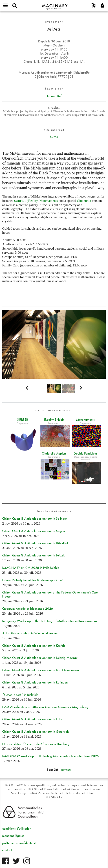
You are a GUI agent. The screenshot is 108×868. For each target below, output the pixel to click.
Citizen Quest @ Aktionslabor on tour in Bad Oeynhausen (41, 670)
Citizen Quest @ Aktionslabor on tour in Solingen (35, 519)
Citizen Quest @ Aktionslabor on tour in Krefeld (34, 646)
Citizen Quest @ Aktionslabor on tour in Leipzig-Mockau (40, 658)
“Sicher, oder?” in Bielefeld (20, 695)
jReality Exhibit (54, 420)
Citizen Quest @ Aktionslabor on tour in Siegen (34, 531)
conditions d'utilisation (17, 828)
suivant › (66, 770)
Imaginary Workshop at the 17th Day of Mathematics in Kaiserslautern (50, 621)
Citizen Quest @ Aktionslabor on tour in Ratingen (35, 682)
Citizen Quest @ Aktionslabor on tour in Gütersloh (35, 732)
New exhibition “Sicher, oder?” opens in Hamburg (36, 744)
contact (7, 850)
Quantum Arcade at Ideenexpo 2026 (28, 609)
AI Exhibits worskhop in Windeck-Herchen (30, 633)
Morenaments (48, 201)
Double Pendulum (85, 453)
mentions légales (13, 836)
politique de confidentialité (20, 843)
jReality (32, 201)
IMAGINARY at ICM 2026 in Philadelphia (31, 568)
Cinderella (84, 201)
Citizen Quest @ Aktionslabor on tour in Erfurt (33, 719)
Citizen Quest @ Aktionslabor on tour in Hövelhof (35, 543)
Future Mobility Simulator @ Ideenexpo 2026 (33, 580)
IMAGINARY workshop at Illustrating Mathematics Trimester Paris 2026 (51, 756)
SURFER (23, 420)
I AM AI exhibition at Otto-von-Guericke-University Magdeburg (45, 707)
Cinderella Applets (54, 453)
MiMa (54, 137)
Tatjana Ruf (54, 96)
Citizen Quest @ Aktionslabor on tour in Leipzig (34, 555)
